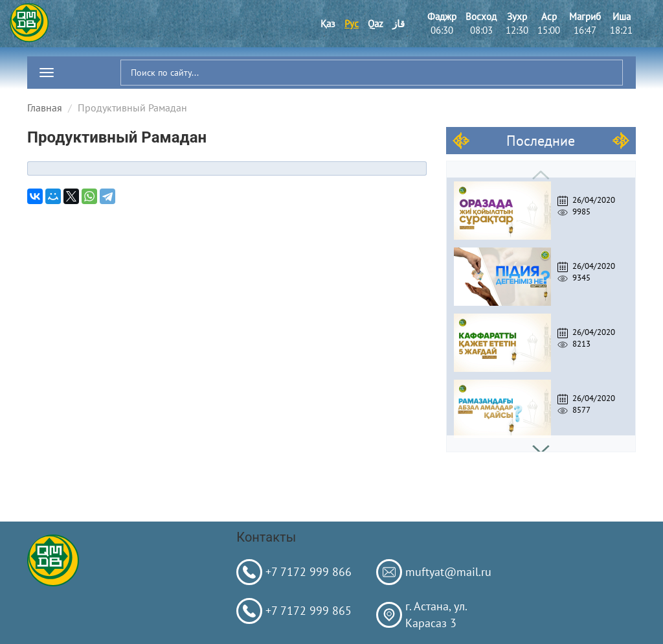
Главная (45, 108)
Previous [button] (541, 169)
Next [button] (541, 443)
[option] (541, 207)
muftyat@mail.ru (448, 572)
